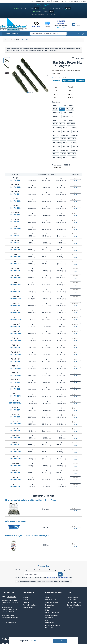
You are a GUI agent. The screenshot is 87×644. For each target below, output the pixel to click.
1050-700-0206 (15, 480)
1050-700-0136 (15, 333)
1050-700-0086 (15, 354)
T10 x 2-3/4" (71, 124)
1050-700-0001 (15, 180)
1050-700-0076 (15, 299)
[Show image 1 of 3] (28, 92)
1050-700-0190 (15, 368)
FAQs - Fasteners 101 (52, 613)
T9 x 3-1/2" (72, 120)
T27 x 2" (73, 143)
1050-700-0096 (15, 410)
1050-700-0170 (15, 229)
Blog (31, 1)
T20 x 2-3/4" (64, 135)
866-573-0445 (61, 23)
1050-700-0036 (15, 375)
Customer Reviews (51, 602)
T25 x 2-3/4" (72, 139)
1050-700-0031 (15, 347)
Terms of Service (63, 578)
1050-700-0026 (15, 319)
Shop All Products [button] (11, 34)
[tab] (81, 81)
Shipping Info (50, 605)
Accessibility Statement (53, 625)
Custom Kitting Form (74, 605)
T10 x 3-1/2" (57, 128)
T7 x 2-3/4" (70, 109)
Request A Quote (73, 597)
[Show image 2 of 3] (30, 92)
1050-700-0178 (15, 285)
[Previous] (13, 76)
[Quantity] (75, 178)
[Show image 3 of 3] (33, 92)
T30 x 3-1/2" (74, 150)
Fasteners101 (40, 1)
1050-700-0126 (15, 278)
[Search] (68, 34)
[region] (26, 76)
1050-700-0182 (15, 312)
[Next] (47, 76)
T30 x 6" (56, 154)
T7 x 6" (64, 113)
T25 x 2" (63, 139)
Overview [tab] (57, 81)
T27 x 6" (76, 146)
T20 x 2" (56, 135)
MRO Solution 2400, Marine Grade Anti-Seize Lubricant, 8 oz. (27, 536)
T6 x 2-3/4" (63, 105)
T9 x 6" (55, 124)
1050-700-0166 (15, 201)
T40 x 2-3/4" (72, 154)
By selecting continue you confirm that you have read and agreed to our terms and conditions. (43, 581)
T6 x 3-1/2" (72, 105)
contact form (12, 622)
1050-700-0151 (15, 417)
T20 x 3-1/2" (74, 135)
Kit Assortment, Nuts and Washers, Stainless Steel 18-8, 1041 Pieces (31, 500)
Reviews (55, 1)
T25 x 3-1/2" (57, 143)
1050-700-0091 (15, 382)
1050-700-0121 (15, 250)
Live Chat (61, 27)
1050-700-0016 (15, 264)
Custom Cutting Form (74, 602)
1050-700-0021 (15, 292)
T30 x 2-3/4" (64, 150)
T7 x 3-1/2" (56, 113)
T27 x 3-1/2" (67, 146)
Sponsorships (50, 623)
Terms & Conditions (30, 605)
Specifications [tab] (69, 81)
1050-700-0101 (15, 438)
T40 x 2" (63, 154)
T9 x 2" (55, 120)
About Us (63, 1)
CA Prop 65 (49, 628)
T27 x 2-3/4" (57, 146)
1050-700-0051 (15, 487)
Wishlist (26, 602)
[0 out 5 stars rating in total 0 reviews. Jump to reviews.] (59, 77)
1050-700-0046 (15, 459)
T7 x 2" (62, 109)
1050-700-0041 (15, 431)
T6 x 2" (55, 105)
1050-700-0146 (15, 389)
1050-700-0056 (15, 187)
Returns (48, 608)
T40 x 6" (66, 158)
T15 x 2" (73, 128)
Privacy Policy (51, 578)
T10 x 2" (62, 124)
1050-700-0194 (15, 396)
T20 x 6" (56, 139)
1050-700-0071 (15, 271)
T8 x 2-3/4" (56, 116)
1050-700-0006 (15, 208)
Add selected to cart (60, 641)
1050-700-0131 (15, 305)
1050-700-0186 (15, 340)
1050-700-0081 (15, 326)
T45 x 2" (73, 158)
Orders (26, 600)
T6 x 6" (55, 109)
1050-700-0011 (15, 236)
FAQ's (48, 1)
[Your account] (83, 34)
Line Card (70, 608)
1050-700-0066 (15, 243)
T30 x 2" (56, 150)
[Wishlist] (79, 34)
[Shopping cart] (78, 25)
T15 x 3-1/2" (67, 131)
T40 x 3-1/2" (57, 158)
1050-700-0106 (15, 466)
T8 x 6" (74, 116)
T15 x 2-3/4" (57, 131)
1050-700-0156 (15, 445)
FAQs (47, 610)
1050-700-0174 (15, 257)
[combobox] (48, 34)
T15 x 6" (76, 131)
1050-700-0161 (15, 473)
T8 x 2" (71, 113)
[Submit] (60, 574)
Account (26, 597)
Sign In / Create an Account (77, 1)
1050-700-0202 (15, 452)
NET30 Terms (71, 600)
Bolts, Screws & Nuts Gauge (15, 521)
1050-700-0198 (15, 424)
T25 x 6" (66, 143)
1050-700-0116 (15, 222)
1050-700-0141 (15, 361)
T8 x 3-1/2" (66, 116)
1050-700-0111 (15, 194)
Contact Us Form (51, 600)
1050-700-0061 (15, 215)
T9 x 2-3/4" (63, 120)
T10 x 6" (66, 128)
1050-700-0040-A (15, 403)
